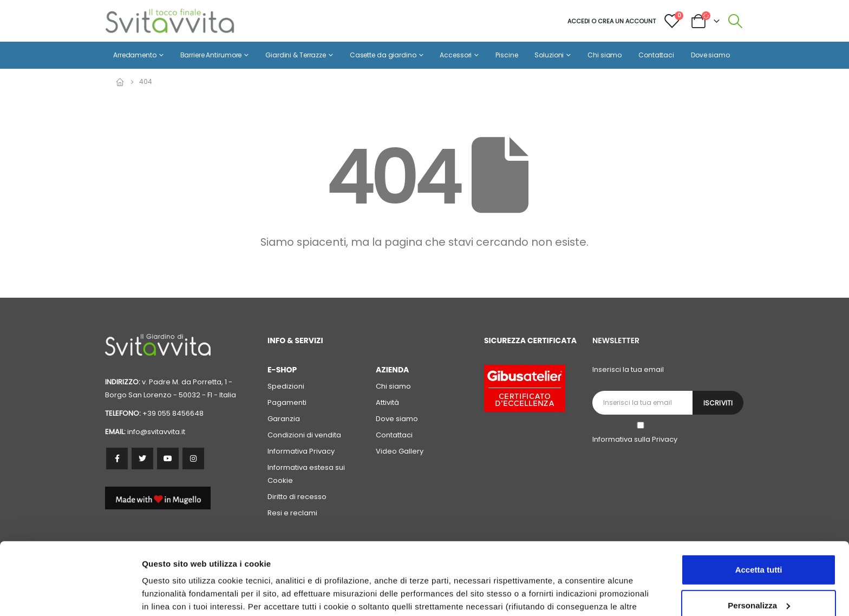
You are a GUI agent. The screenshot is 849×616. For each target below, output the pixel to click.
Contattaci (656, 55)
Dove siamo (710, 55)
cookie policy (593, 565)
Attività (387, 402)
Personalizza (167, 595)
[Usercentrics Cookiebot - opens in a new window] (70, 595)
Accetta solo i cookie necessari (759, 573)
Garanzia (284, 419)
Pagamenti (287, 402)
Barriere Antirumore (211, 55)
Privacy (665, 439)
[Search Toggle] (736, 21)
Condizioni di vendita (304, 435)
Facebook (117, 458)
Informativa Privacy (301, 451)
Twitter (142, 458)
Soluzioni (549, 55)
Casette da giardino (383, 55)
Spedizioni (286, 386)
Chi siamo (605, 55)
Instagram (193, 458)
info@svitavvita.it (156, 432)
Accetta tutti (759, 502)
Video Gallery (400, 451)
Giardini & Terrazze (296, 55)
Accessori (456, 55)
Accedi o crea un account (612, 21)
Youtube (168, 458)
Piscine (507, 55)
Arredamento (135, 55)
